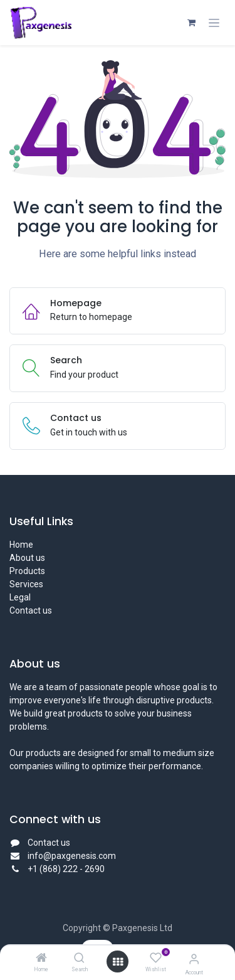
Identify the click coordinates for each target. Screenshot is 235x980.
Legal (20, 597)
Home (21, 545)
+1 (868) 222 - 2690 (67, 869)
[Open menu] (118, 962)
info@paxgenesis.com (72, 856)
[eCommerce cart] (191, 23)
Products (27, 571)
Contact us (31, 610)
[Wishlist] (156, 958)
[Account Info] (194, 959)
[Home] (41, 959)
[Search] (79, 959)
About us (27, 558)
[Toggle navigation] (214, 23)
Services (26, 584)
